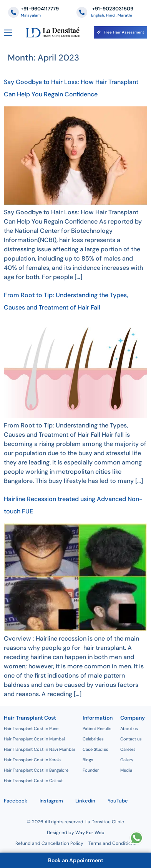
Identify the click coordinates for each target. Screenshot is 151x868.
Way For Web (90, 833)
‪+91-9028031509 (112, 9)
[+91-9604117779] (13, 12)
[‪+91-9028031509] (82, 12)
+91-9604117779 (40, 9)
